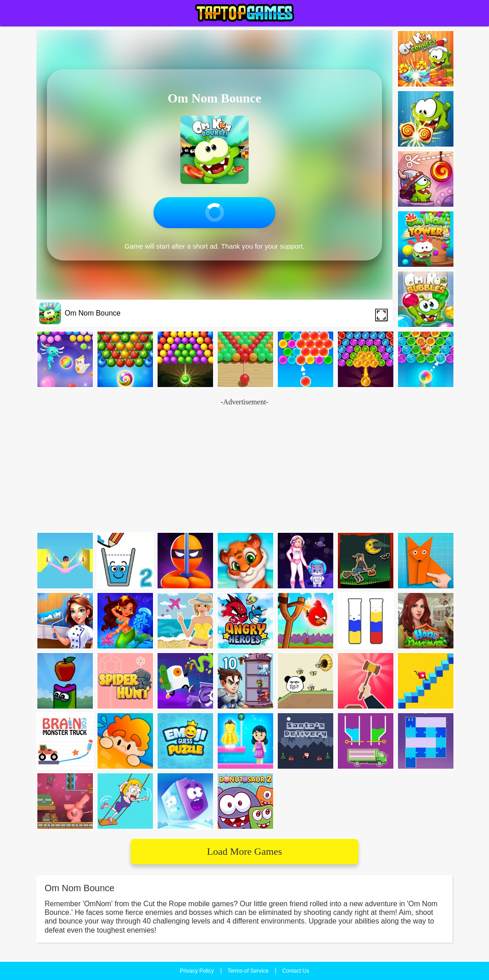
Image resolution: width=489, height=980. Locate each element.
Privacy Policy (197, 971)
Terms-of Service (248, 971)
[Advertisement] (244, 466)
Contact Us (296, 971)
